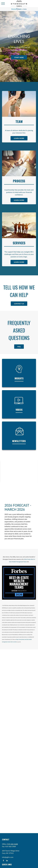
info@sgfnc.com (8, 857)
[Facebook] (3, 860)
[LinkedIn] (7, 860)
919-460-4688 (13, 844)
